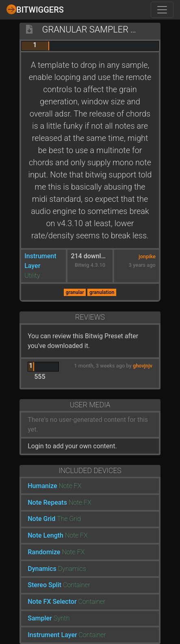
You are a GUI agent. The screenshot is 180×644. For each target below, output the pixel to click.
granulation (102, 292)
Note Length (46, 535)
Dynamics (42, 569)
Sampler (40, 618)
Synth (62, 618)
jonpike (147, 256)
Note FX (70, 486)
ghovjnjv (143, 366)
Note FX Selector (52, 602)
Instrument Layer (52, 635)
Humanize (42, 486)
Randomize (44, 552)
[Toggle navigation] (162, 10)
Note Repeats (47, 502)
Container (77, 585)
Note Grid (41, 519)
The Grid (69, 519)
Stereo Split (44, 585)
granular (75, 292)
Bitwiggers (35, 9)
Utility (32, 276)
